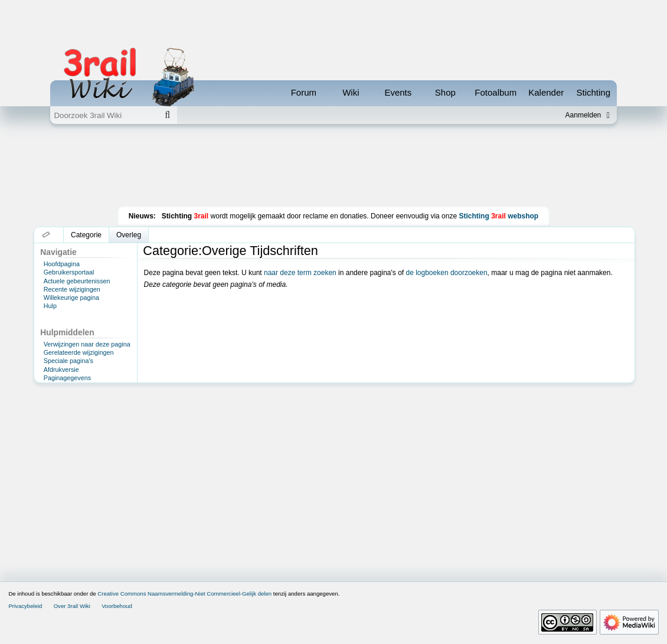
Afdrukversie (61, 370)
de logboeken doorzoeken (446, 273)
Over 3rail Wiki (72, 606)
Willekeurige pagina (71, 298)
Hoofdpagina (62, 264)
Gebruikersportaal (69, 272)
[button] (46, 235)
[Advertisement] (333, 168)
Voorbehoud (117, 606)
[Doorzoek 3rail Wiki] (104, 115)
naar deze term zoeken (300, 273)
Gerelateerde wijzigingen (79, 352)
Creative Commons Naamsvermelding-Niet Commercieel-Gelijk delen (184, 594)
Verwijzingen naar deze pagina (87, 344)
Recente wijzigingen (72, 289)
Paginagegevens (67, 378)
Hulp (50, 306)
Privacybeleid (25, 606)
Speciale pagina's (68, 361)
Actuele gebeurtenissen (77, 281)
